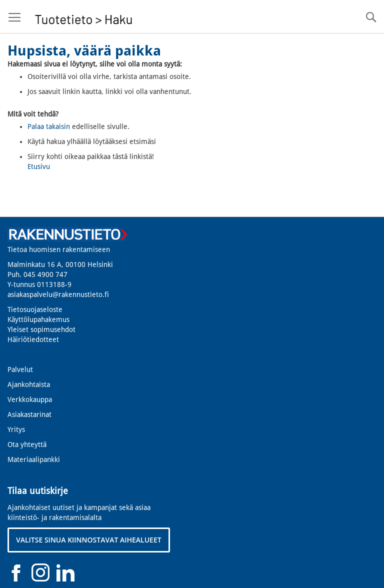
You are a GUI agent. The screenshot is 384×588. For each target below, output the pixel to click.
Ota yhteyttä (27, 444)
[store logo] (84, 17)
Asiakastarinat (29, 414)
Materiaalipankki (34, 459)
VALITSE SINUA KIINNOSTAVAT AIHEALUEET (89, 540)
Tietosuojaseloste (35, 309)
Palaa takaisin (49, 126)
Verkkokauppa (30, 399)
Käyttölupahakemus (38, 319)
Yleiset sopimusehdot (41, 329)
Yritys (16, 429)
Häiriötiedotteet (33, 339)
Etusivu (39, 166)
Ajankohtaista (29, 384)
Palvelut (20, 369)
